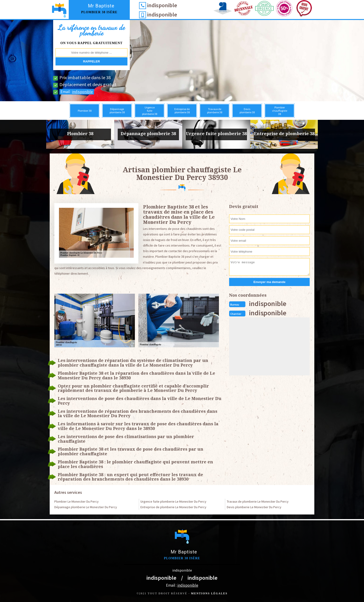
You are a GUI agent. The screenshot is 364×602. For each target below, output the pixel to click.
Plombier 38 (85, 111)
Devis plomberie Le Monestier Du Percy (254, 507)
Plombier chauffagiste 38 (280, 111)
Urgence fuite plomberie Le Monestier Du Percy (173, 501)
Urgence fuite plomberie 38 (150, 111)
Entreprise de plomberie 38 (182, 111)
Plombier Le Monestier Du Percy (76, 501)
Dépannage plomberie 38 (117, 111)
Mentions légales (209, 593)
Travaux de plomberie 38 (215, 111)
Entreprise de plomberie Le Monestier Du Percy (173, 507)
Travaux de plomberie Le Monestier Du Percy (258, 501)
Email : (77, 92)
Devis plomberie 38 (247, 111)
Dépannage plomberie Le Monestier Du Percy (86, 507)
